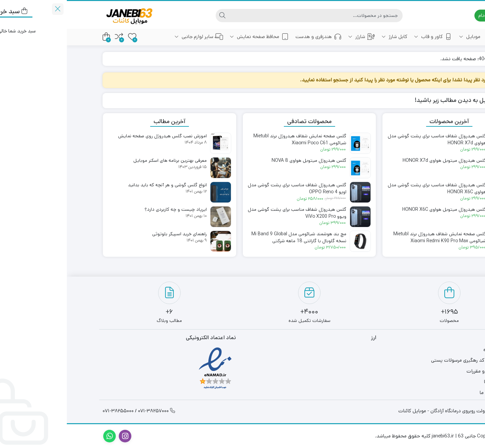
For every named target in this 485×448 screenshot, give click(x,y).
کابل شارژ (328, 37)
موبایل (403, 37)
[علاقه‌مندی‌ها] (65, 37)
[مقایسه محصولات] (52, 37)
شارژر (295, 37)
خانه (433, 37)
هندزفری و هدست (252, 37)
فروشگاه (429, 350)
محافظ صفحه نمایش (192, 37)
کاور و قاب (366, 37)
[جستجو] (249, 16)
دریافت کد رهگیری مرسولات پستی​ (403, 360)
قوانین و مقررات (420, 371)
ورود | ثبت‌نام (428, 15)
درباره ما (429, 382)
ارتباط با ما (427, 393)
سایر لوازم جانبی (132, 37)
